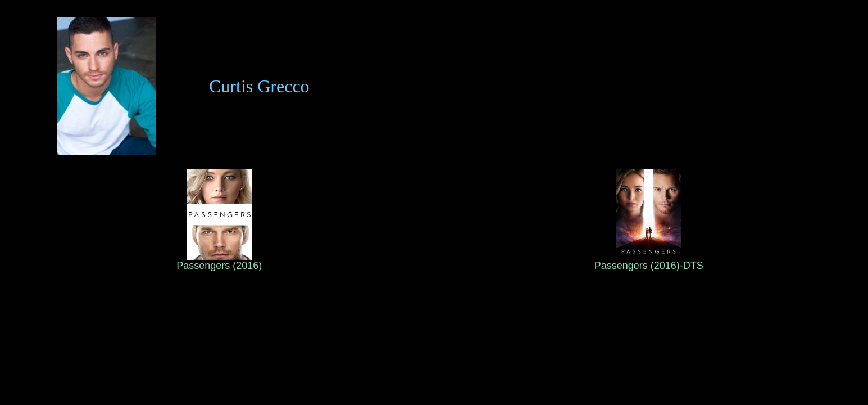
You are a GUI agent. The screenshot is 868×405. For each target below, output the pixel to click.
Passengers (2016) (219, 261)
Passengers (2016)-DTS (649, 261)
